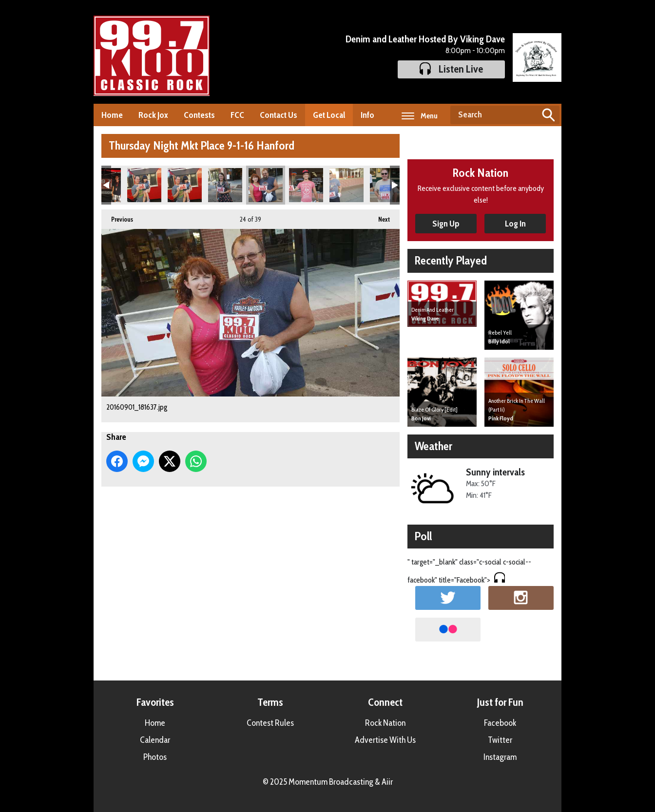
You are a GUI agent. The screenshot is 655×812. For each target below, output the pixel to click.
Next (379, 216)
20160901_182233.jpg (387, 185)
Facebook (500, 723)
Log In (515, 224)
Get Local (329, 115)
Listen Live (451, 69)
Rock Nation (385, 723)
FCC (237, 115)
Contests (199, 115)
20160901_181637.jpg (266, 185)
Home (112, 115)
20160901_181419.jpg (185, 185)
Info (367, 115)
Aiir (387, 782)
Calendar (155, 740)
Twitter (500, 740)
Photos (155, 757)
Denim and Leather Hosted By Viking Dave (425, 39)
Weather (433, 446)
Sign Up (446, 224)
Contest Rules (270, 723)
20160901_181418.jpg (144, 185)
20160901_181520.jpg (225, 185)
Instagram (500, 757)
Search (548, 115)
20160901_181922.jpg (347, 185)
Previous (117, 216)
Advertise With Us (385, 740)
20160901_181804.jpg (306, 185)
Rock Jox (153, 115)
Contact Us (279, 115)
